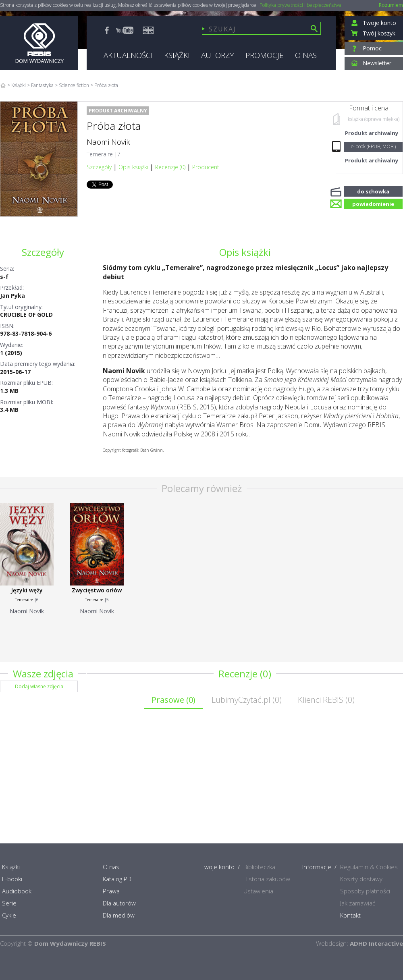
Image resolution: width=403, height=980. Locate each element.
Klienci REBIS (326, 700)
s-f (4, 277)
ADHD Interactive (376, 943)
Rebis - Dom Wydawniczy (39, 43)
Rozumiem (391, 5)
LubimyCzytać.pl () (247, 700)
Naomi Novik (108, 142)
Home (3, 85)
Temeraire (100, 154)
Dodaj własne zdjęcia (39, 686)
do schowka (373, 191)
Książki (19, 85)
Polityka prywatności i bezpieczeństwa (300, 5)
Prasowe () (173, 700)
